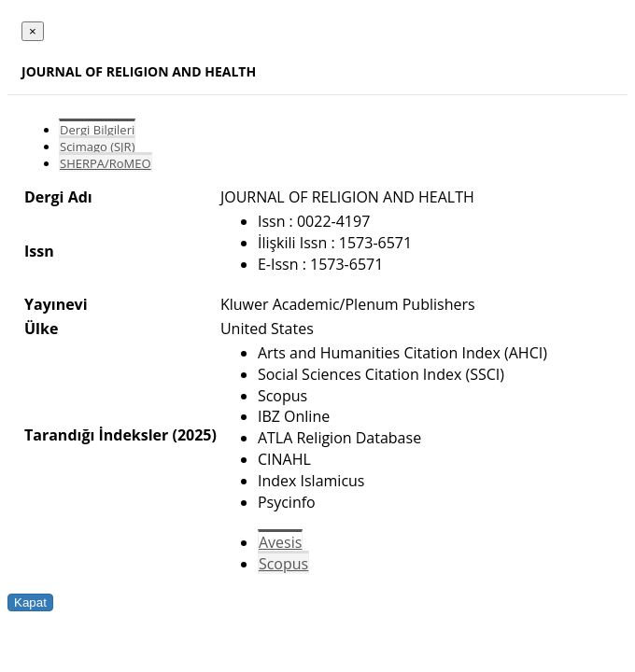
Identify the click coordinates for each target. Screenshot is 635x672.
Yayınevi (56, 304)
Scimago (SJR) (97, 147)
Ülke (41, 329)
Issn (39, 251)
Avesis (280, 542)
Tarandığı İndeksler (96, 435)
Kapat (30, 602)
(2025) (194, 435)
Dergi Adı (58, 197)
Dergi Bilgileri (97, 130)
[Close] (33, 31)
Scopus (283, 564)
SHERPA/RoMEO (106, 163)
